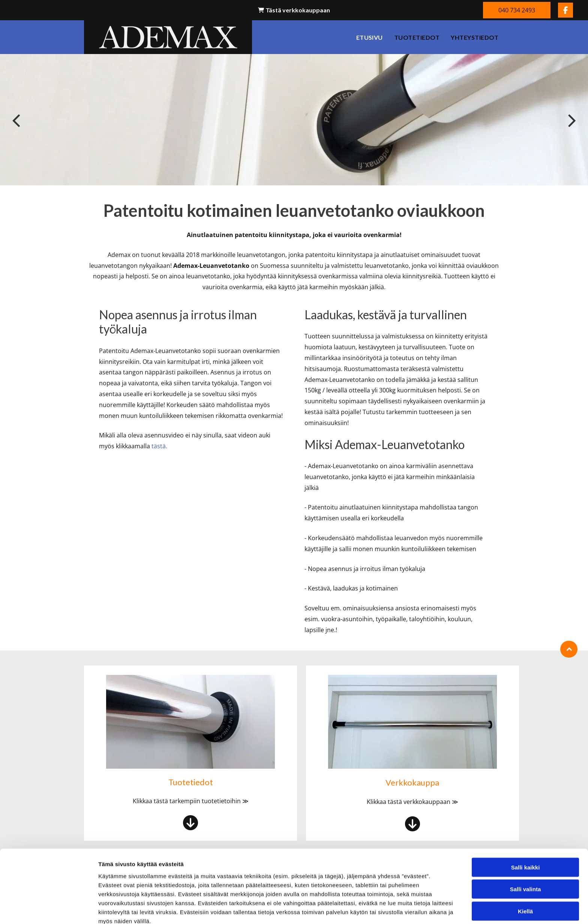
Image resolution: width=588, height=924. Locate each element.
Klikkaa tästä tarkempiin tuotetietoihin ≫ (191, 801)
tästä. (159, 446)
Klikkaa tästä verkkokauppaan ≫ (412, 802)
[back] (16, 120)
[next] (572, 120)
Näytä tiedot (401, 909)
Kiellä (525, 875)
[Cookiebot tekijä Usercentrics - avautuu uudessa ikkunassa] (49, 909)
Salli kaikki (526, 832)
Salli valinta (526, 853)
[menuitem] (370, 37)
